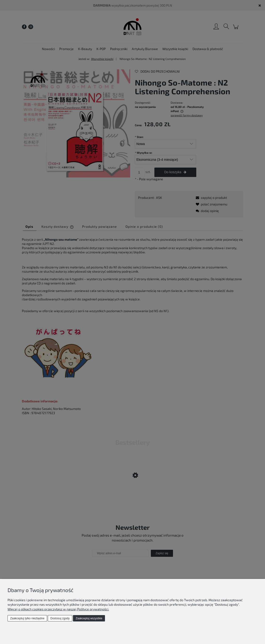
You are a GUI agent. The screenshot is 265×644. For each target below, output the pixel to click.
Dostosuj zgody (60, 618)
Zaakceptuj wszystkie (89, 618)
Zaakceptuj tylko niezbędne (27, 618)
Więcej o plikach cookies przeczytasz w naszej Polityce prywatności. (58, 609)
